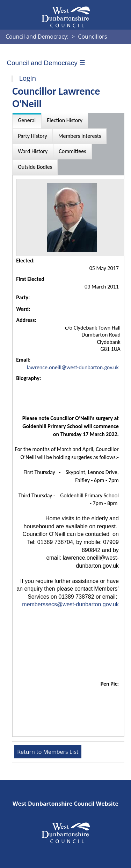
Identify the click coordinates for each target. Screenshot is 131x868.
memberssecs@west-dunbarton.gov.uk (70, 604)
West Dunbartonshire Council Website (65, 804)
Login (28, 78)
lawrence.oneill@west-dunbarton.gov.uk (73, 367)
